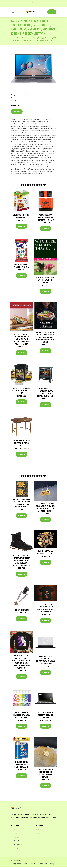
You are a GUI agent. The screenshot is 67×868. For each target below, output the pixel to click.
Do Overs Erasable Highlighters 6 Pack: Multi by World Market (22, 715)
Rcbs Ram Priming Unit (22, 610)
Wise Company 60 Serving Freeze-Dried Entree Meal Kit (22, 391)
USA (42, 5)
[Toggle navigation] (13, 12)
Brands (17, 830)
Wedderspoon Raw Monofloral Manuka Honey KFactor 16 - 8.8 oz (46, 217)
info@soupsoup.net (50, 5)
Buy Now (17, 112)
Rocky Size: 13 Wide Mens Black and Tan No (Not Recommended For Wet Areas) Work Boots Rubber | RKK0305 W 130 (22, 560)
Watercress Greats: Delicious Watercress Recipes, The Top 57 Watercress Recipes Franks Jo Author (22, 339)
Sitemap (52, 864)
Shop (52, 12)
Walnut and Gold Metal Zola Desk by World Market (22, 443)
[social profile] (37, 2)
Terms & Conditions (31, 864)
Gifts (16, 834)
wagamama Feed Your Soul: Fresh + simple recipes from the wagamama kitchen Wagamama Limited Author (46, 337)
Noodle (27, 95)
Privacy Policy (43, 864)
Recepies (17, 837)
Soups (22, 95)
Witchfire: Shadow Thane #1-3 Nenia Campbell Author (45, 280)
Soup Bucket (18, 841)
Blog (14, 864)
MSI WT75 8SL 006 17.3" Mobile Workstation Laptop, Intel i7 (46, 715)
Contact (20, 864)
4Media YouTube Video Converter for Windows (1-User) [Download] (22, 764)
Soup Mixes (18, 845)
